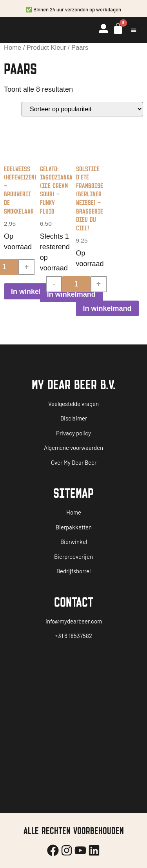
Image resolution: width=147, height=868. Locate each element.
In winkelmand (35, 292)
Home (13, 48)
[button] (133, 30)
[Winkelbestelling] (82, 109)
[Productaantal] (76, 284)
